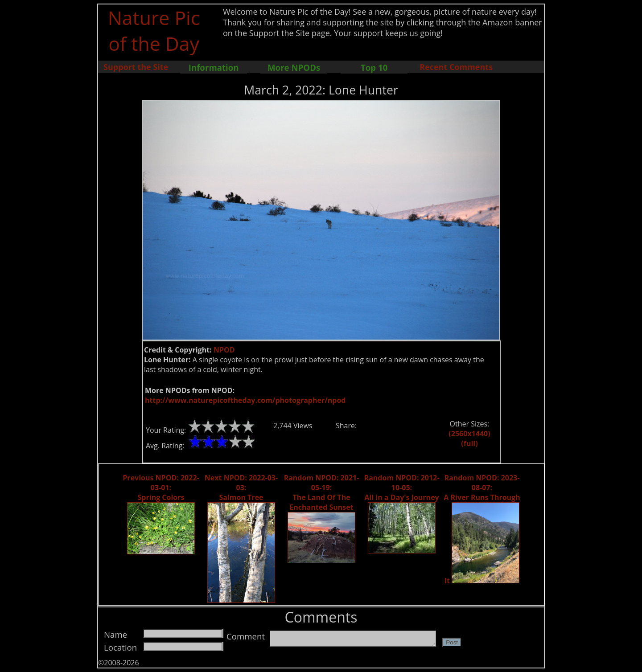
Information (214, 68)
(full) (469, 443)
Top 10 (374, 68)
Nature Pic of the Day (154, 30)
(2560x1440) (469, 434)
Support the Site (136, 67)
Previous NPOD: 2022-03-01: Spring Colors (161, 488)
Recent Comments (456, 67)
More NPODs (294, 68)
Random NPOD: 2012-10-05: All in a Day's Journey (402, 488)
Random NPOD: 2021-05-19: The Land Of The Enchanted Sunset (322, 492)
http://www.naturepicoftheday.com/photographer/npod (245, 400)
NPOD (224, 350)
